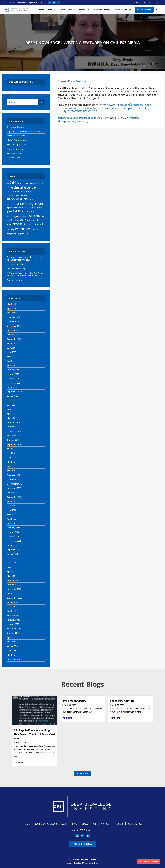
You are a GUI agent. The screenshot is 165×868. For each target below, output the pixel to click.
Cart (157, 3)
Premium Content (15, 149)
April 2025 (11, 361)
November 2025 (14, 330)
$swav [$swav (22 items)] (29, 220)
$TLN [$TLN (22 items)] (34, 220)
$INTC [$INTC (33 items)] (26, 216)
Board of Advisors (102, 10)
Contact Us (135, 824)
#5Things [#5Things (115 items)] (14, 183)
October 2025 (13, 335)
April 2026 (11, 308)
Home (41, 10)
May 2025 (11, 357)
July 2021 (11, 558)
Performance (101, 824)
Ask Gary (52, 10)
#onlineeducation (68, 118)
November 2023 (14, 436)
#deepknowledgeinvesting (73, 121)
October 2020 (13, 594)
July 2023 (11, 453)
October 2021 (13, 545)
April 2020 (11, 611)
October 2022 (13, 493)
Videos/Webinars (15, 153)
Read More (19, 762)
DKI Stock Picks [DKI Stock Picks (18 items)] (33, 224)
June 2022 (12, 510)
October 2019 (13, 633)
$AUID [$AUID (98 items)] (17, 211)
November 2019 (14, 629)
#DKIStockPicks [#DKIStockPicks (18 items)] (31, 183)
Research (85, 10)
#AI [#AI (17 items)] (23, 183)
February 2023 (13, 475)
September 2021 (14, 550)
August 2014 (13, 646)
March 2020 (12, 615)
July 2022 (11, 506)
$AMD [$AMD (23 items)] (9, 212)
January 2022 (13, 532)
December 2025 (14, 326)
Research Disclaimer (74, 863)
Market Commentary (17, 140)
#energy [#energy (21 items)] (41, 183)
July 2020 (11, 607)
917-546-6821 (86, 830)
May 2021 (11, 567)
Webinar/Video (14, 158)
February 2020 (13, 620)
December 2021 (14, 537)
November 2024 (14, 383)
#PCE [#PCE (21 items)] (34, 200)
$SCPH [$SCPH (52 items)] (11, 220)
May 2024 (11, 409)
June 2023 (12, 458)
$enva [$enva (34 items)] (32, 212)
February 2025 (13, 370)
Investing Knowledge (16, 136)
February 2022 (13, 528)
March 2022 (12, 523)
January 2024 (13, 427)
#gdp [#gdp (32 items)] (26, 192)
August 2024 (13, 396)
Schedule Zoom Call (123, 10)
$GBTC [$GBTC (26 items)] (10, 216)
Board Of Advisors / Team (50, 824)
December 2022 (14, 484)
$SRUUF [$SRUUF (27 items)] (23, 220)
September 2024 (15, 392)
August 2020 (13, 602)
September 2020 (15, 598)
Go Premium (144, 10)
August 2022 (13, 501)
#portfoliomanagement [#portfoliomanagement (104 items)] (25, 204)
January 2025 (13, 374)
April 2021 (11, 572)
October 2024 (13, 387)
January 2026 (13, 322)
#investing (133, 118)
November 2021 (14, 541)
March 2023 (12, 471)
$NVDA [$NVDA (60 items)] (40, 216)
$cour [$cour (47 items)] (25, 212)
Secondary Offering (16, 269)
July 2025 (11, 348)
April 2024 (11, 414)
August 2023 (13, 449)
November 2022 (14, 488)
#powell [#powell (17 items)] (10, 208)
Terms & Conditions (91, 863)
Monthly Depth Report (17, 145)
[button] (156, 10)
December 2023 (14, 431)
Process (119, 824)
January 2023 (13, 479)
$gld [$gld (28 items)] (16, 216)
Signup (147, 3)
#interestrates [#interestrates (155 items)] (19, 199)
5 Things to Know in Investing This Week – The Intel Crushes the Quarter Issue (26, 274)
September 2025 (15, 339)
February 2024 (14, 422)
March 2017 (12, 642)
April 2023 (11, 466)
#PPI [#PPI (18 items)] (15, 208)
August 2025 (13, 343)
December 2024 (14, 379)
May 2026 (11, 304)
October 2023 (13, 440)
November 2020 (14, 589)
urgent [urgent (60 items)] (21, 233)
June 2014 (12, 651)
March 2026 (12, 313)
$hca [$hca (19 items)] (20, 217)
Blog (85, 824)
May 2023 (11, 462)
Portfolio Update (14, 280)
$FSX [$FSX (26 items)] (38, 212)
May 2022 (11, 515)
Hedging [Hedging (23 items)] (11, 230)
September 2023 (15, 444)
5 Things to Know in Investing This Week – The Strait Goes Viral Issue (26, 259)
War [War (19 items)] (27, 234)
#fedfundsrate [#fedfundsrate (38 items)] (15, 192)
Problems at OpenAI (16, 264)
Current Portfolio (67, 10)
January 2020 (13, 624)
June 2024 (12, 405)
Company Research (16, 127)
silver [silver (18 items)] (36, 230)
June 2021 (11, 563)
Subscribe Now (82, 844)
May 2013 (11, 655)
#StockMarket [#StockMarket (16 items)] (22, 208)
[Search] (42, 102)
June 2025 (12, 352)
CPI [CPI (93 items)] (25, 224)
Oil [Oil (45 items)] (32, 229)
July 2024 (11, 401)
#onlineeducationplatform (94, 118)
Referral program (149, 862)
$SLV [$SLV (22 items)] (17, 220)
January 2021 (13, 585)
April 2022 (11, 519)
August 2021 (12, 554)
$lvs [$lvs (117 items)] (32, 216)
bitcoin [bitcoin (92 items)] (17, 224)
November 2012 (14, 659)
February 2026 (13, 317)
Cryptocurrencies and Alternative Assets (25, 131)
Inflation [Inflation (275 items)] (23, 229)
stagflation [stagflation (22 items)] (12, 234)
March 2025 (12, 365)
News (74, 824)
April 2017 (11, 637)
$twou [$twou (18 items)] (9, 224)
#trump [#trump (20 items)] (38, 208)
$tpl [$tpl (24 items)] (39, 220)
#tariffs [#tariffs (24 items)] (31, 208)
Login (137, 3)
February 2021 (13, 580)
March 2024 (12, 418)
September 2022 (15, 497)
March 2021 (12, 576)
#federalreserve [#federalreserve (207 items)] (21, 187)
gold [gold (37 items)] (42, 224)
